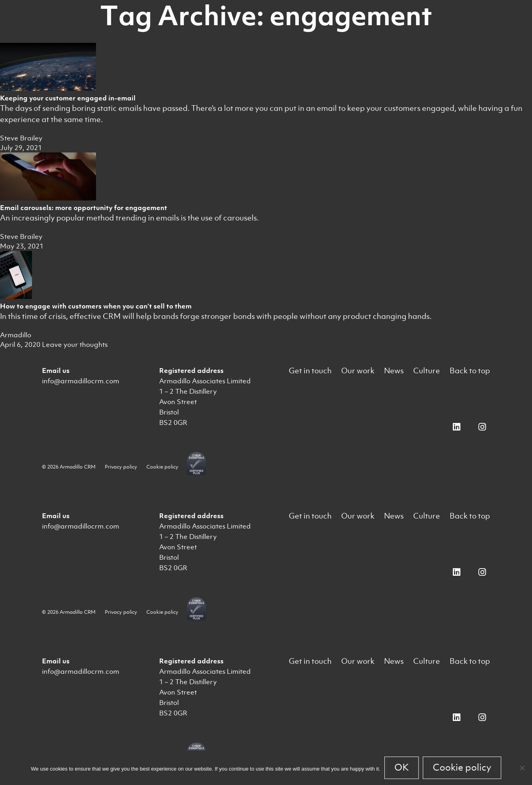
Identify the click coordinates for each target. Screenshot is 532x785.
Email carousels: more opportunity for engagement (84, 208)
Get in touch (310, 371)
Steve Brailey (21, 138)
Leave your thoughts (75, 344)
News (394, 371)
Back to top (470, 371)
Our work (358, 371)
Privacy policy (121, 467)
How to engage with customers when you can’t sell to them (96, 306)
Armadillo (16, 335)
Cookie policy (162, 467)
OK (402, 767)
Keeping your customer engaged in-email (68, 98)
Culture (427, 371)
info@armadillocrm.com (81, 381)
